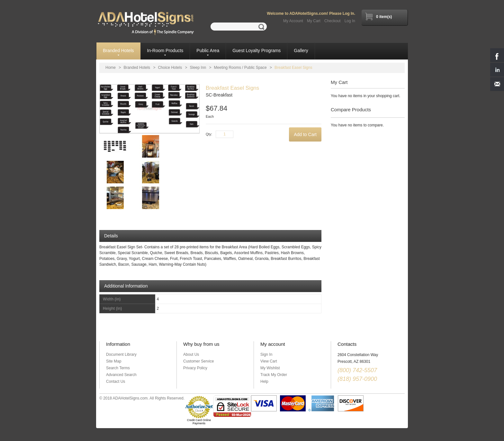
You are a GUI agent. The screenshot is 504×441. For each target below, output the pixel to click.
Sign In (266, 354)
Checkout (333, 21)
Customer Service (198, 361)
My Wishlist (270, 368)
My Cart (314, 21)
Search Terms (118, 368)
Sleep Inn (198, 68)
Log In (350, 21)
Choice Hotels (170, 68)
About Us (191, 354)
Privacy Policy (195, 368)
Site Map (114, 361)
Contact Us (116, 381)
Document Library (121, 354)
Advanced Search (121, 375)
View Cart (269, 361)
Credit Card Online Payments (199, 422)
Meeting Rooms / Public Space (240, 68)
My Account (293, 21)
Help (264, 381)
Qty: (209, 134)
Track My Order (274, 375)
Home (111, 68)
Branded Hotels (137, 68)
